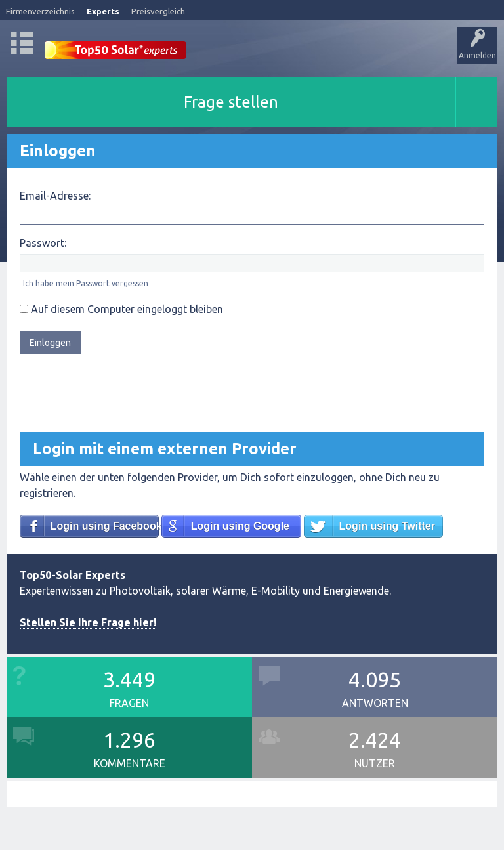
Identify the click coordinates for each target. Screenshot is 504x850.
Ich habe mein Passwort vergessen (86, 283)
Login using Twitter (387, 526)
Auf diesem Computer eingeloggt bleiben (121, 309)
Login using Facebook (105, 526)
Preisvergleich (158, 11)
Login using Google (240, 526)
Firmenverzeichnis (40, 11)
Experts (103, 11)
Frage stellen (231, 102)
